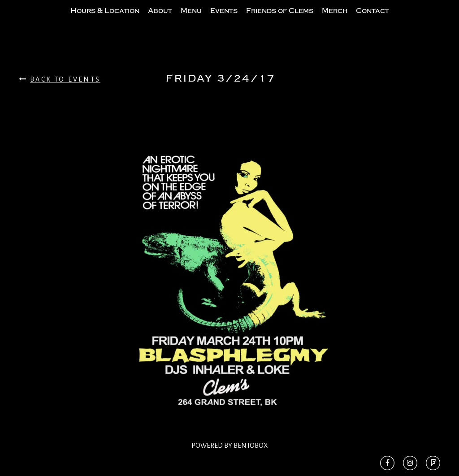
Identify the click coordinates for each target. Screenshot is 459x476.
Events (224, 19)
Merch (335, 19)
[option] (229, 296)
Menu (191, 19)
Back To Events (60, 97)
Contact (372, 19)
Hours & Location (105, 19)
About (160, 19)
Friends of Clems (280, 19)
